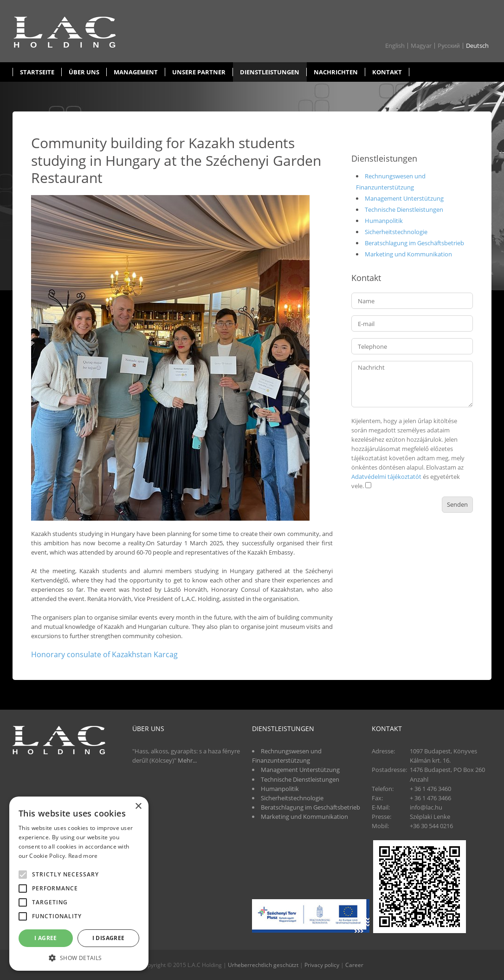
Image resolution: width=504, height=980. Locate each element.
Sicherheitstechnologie (396, 232)
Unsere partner (199, 72)
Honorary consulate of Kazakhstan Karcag (104, 654)
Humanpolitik (384, 221)
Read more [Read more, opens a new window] (83, 856)
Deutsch (477, 46)
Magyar (421, 46)
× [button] (138, 807)
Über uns (84, 72)
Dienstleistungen (270, 72)
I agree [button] (46, 938)
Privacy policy (322, 965)
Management (136, 72)
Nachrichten (336, 72)
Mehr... (187, 760)
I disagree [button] (109, 938)
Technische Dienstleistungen (404, 209)
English (395, 46)
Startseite (37, 72)
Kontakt (387, 72)
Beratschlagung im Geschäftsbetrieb (414, 243)
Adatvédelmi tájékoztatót (386, 477)
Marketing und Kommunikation (408, 254)
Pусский (449, 46)
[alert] (79, 884)
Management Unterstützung (404, 198)
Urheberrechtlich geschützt (263, 965)
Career (354, 965)
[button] (79, 957)
